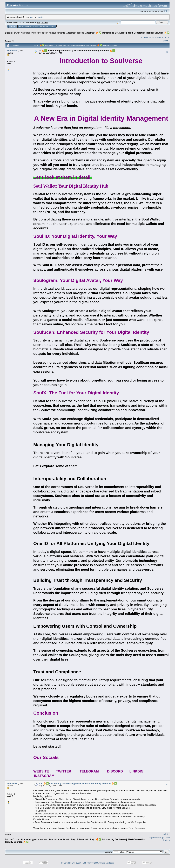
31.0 (39, 22)
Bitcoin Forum (12, 33)
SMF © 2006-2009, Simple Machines (98, 863)
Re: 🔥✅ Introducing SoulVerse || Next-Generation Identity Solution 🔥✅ (78, 783)
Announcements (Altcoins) (62, 33)
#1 (167, 52)
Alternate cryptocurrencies (34, 33)
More (52, 27)
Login (36, 27)
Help (21, 27)
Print (166, 41)
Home (13, 27)
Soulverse (12, 51)
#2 (167, 785)
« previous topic (149, 37)
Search (28, 27)
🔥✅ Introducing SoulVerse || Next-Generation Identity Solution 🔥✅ (133, 33)
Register (44, 27)
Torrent (44, 22)
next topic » (163, 37)
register (40, 17)
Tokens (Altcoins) (85, 33)
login (32, 17)
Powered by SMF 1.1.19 (71, 863)
